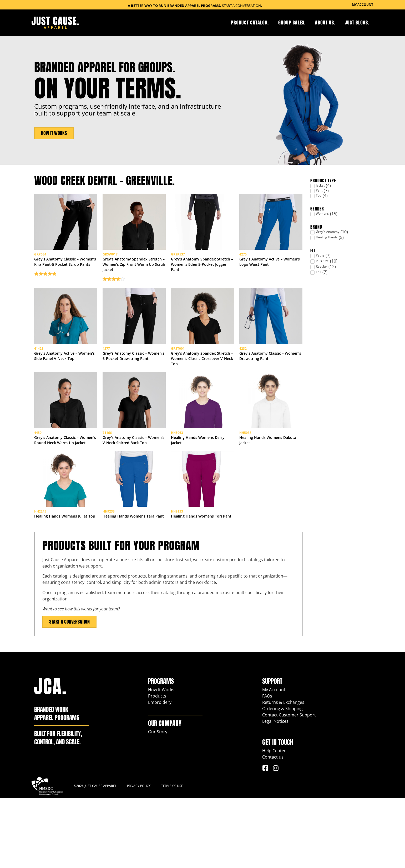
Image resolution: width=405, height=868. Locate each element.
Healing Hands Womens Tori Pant (201, 586)
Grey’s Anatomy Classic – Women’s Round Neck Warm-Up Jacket (65, 492)
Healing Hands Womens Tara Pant (133, 586)
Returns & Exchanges (283, 772)
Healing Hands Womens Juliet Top (65, 586)
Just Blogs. (357, 22)
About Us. (325, 22)
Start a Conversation (241, 6)
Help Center (274, 821)
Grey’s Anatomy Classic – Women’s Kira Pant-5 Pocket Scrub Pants (65, 279)
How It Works (161, 760)
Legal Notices (275, 791)
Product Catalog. (250, 22)
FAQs (267, 766)
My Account (274, 760)
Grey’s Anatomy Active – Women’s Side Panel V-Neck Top (64, 391)
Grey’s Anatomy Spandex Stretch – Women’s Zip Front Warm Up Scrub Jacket (134, 282)
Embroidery (160, 772)
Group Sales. (292, 22)
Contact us (273, 827)
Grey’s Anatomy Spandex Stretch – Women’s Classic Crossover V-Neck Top (202, 393)
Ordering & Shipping (282, 779)
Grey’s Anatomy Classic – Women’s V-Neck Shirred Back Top (133, 492)
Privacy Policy (139, 856)
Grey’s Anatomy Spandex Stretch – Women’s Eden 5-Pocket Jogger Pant (202, 282)
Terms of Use (172, 856)
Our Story (158, 802)
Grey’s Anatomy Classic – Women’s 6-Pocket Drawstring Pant (133, 391)
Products (157, 766)
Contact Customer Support (289, 785)
